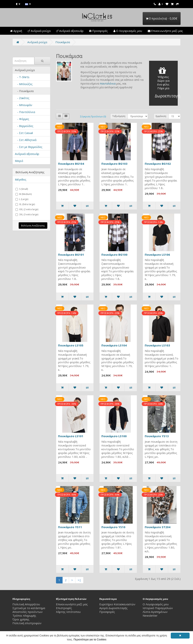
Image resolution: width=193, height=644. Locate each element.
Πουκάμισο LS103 (157, 345)
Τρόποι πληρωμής (24, 616)
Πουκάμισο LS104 (114, 345)
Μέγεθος (21, 179)
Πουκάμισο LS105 (71, 345)
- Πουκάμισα (24, 91)
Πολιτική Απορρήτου (26, 604)
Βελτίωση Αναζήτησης (33, 226)
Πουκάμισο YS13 (157, 436)
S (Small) (22, 189)
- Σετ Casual (24, 133)
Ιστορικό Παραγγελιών (158, 608)
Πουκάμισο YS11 (70, 527)
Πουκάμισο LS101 (71, 436)
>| (79, 580)
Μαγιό (19, 161)
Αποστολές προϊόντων (28, 612)
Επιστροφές (64, 608)
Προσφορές (98, 31)
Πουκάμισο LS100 (114, 436)
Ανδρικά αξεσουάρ (70, 31)
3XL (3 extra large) (27, 214)
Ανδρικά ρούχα (39, 31)
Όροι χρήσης (21, 619)
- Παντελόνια (25, 112)
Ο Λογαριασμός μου (128, 31)
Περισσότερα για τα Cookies (90, 639)
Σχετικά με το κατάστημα (29, 608)
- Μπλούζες (24, 84)
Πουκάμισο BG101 (71, 255)
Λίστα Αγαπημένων (155, 612)
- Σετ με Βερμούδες (29, 147)
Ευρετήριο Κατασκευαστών (117, 604)
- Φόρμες (22, 119)
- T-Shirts (22, 77)
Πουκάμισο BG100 (114, 255)
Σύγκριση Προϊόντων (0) (93, 117)
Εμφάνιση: (161, 116)
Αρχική (16, 31)
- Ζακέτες (22, 98)
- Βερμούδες (24, 126)
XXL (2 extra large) (27, 209)
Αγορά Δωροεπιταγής (113, 608)
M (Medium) (24, 194)
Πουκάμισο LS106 (157, 255)
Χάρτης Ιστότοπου (68, 612)
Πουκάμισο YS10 (113, 527)
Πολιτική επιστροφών (27, 623)
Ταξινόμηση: (119, 116)
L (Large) (22, 199)
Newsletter (150, 616)
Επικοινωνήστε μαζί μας (165, 31)
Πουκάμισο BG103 (114, 164)
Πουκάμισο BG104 (71, 164)
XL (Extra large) (25, 204)
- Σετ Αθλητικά (26, 140)
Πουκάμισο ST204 (158, 527)
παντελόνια (108, 83)
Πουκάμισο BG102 (158, 164)
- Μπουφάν (24, 105)
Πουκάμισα (63, 42)
